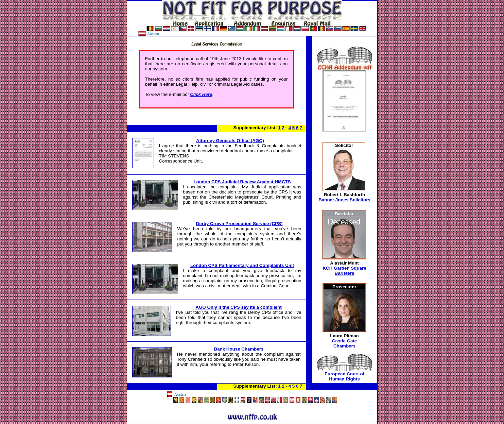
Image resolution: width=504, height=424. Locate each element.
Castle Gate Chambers (344, 343)
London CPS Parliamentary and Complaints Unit (242, 265)
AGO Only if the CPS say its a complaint (238, 307)
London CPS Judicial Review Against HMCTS (242, 182)
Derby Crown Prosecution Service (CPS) (239, 224)
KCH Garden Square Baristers (344, 271)
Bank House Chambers (239, 349)
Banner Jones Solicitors (344, 200)
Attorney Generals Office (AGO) (230, 141)
